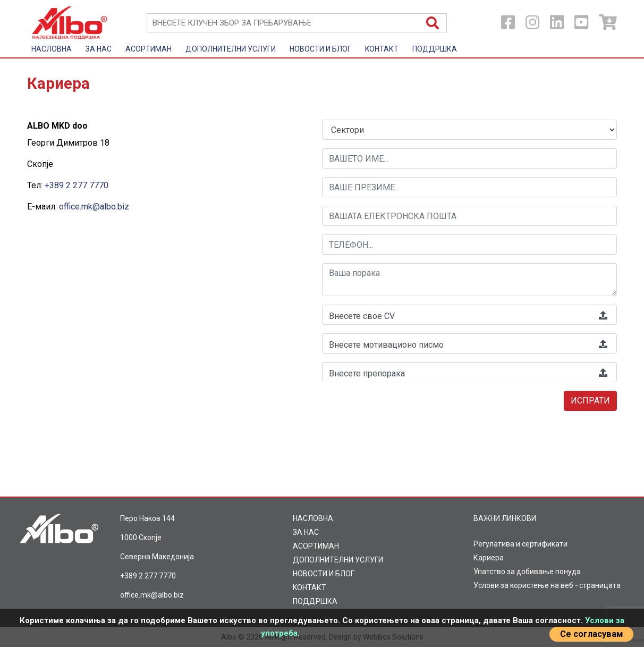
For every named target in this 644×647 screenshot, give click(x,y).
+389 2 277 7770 (77, 185)
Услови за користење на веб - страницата (547, 585)
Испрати (590, 401)
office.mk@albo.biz (94, 207)
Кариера (489, 558)
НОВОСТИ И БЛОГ (320, 49)
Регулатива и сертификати (520, 544)
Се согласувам (591, 634)
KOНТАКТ (382, 49)
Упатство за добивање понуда (527, 572)
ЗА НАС (99, 49)
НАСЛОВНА (52, 49)
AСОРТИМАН (149, 49)
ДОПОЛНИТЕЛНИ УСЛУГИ (231, 49)
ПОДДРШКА (435, 49)
